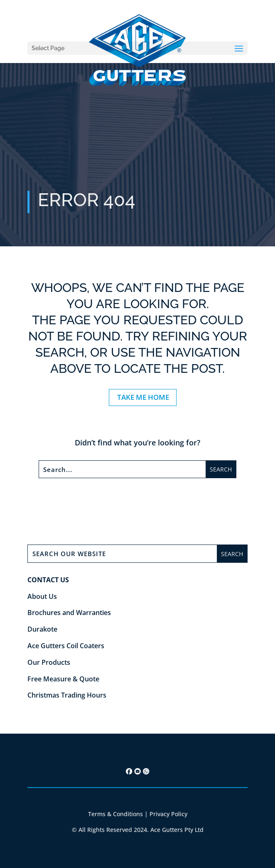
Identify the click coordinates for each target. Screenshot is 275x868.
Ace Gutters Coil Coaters (66, 646)
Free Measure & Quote (63, 679)
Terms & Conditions (115, 814)
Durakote (42, 629)
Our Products (49, 662)
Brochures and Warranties (69, 613)
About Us (42, 596)
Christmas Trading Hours (67, 695)
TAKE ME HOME (143, 397)
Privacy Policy (168, 814)
